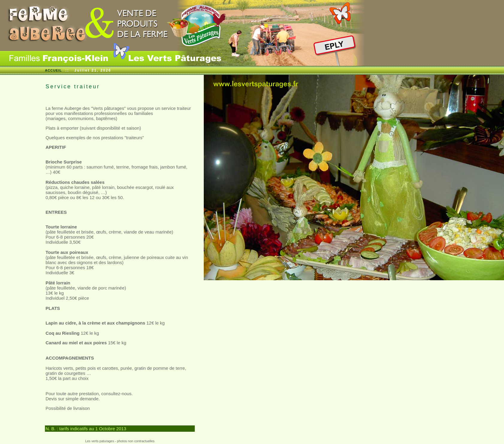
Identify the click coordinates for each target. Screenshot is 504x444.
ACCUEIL (53, 70)
